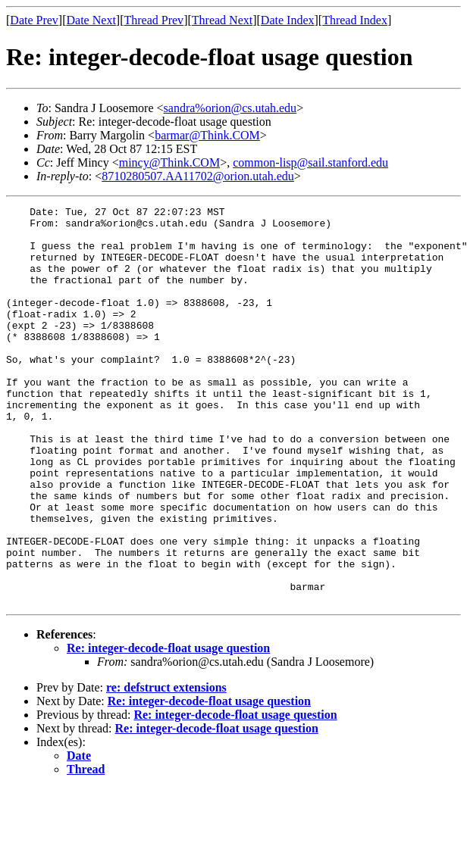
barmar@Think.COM (207, 135)
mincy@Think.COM (169, 162)
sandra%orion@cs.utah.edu (230, 108)
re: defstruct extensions (166, 767)
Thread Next (222, 20)
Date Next (91, 20)
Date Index (288, 20)
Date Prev (34, 20)
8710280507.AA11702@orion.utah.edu (198, 176)
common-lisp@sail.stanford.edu (310, 162)
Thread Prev (154, 20)
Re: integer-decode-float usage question (168, 727)
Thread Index (355, 20)
